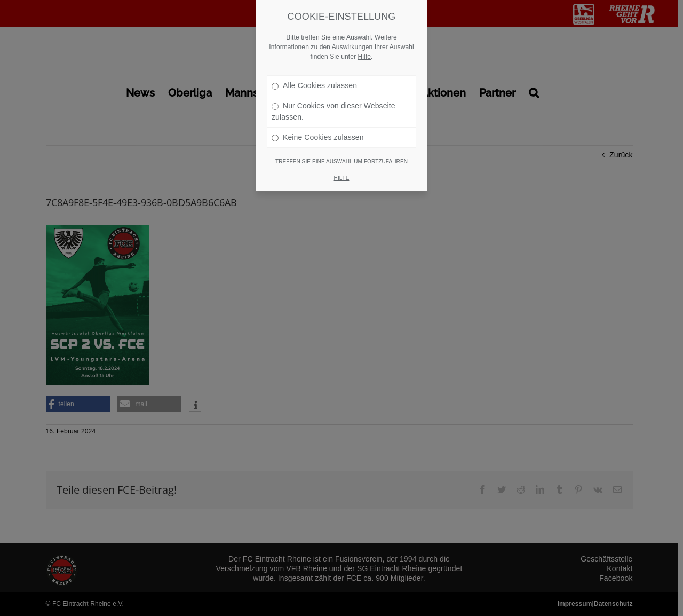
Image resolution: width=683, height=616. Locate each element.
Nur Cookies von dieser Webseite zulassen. (333, 98)
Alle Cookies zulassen (314, 73)
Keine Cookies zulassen (318, 124)
